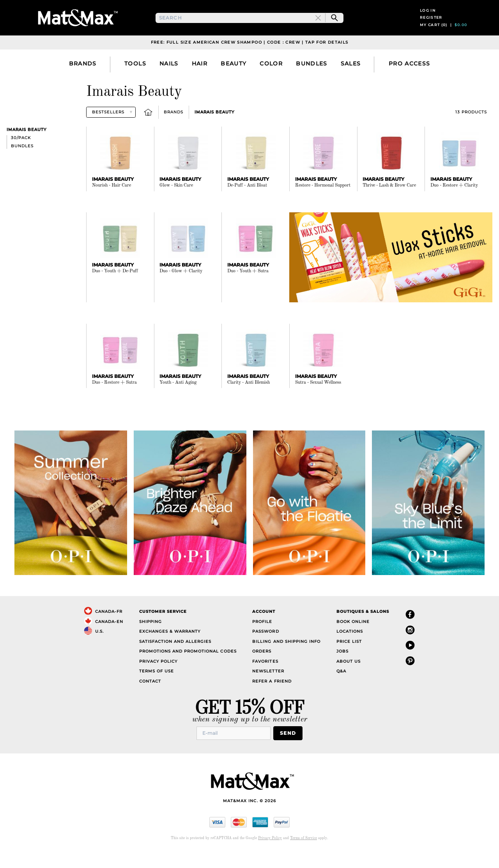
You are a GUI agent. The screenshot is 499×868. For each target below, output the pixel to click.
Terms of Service (303, 855)
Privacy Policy (158, 679)
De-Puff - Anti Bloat (247, 203)
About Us (349, 679)
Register (431, 26)
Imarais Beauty (214, 130)
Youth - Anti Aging (178, 400)
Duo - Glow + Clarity (181, 289)
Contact (150, 699)
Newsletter (268, 689)
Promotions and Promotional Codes (188, 669)
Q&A (341, 689)
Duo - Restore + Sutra (114, 400)
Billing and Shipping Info (286, 659)
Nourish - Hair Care (111, 203)
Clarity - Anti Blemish (249, 400)
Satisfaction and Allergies (175, 659)
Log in (428, 19)
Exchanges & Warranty (170, 649)
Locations (350, 649)
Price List (349, 659)
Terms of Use (157, 689)
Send (290, 750)
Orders (262, 669)
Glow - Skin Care (176, 203)
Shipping (150, 639)
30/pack (21, 155)
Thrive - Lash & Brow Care (389, 203)
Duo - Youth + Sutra (248, 289)
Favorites (265, 679)
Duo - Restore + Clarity (454, 203)
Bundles (22, 163)
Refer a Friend (272, 699)
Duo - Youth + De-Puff (115, 289)
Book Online (353, 639)
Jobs (342, 669)
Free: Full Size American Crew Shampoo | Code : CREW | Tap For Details (250, 60)
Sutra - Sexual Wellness (318, 400)
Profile (262, 639)
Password (265, 649)
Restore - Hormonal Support (323, 203)
